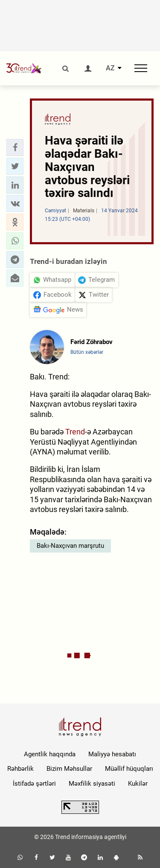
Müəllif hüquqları (129, 769)
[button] (15, 148)
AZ (110, 68)
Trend (75, 432)
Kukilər (138, 784)
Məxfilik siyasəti (92, 784)
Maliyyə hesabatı (112, 754)
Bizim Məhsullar (69, 769)
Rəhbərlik (20, 769)
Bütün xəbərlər (87, 352)
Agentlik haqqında (50, 754)
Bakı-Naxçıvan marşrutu (70, 546)
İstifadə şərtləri (34, 784)
